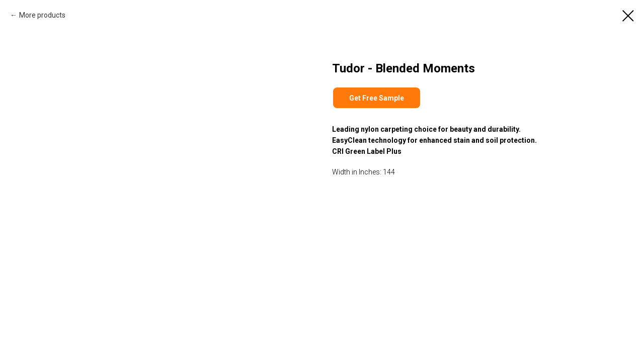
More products (42, 15)
